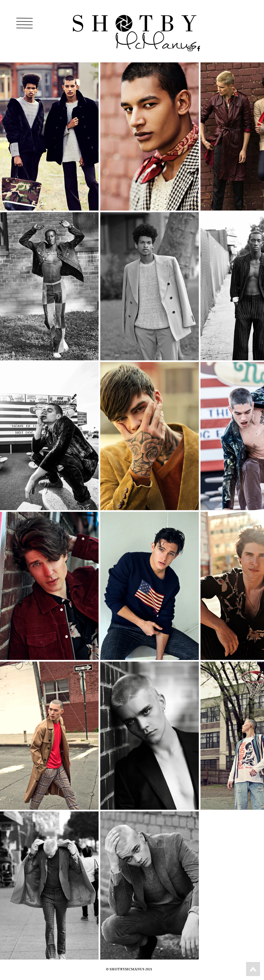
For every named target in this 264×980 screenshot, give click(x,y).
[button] (25, 23)
